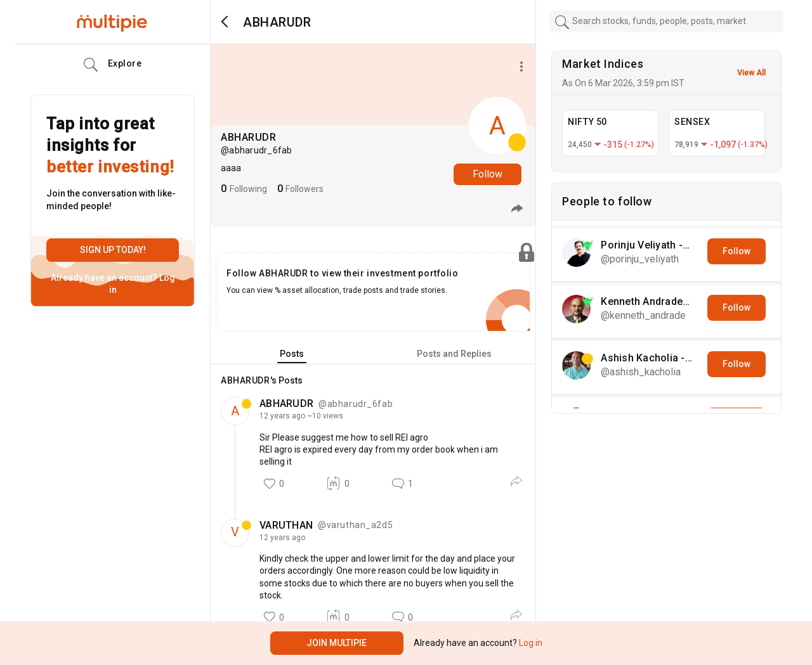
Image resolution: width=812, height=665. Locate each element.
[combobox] (667, 21)
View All (751, 73)
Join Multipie (337, 643)
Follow (488, 174)
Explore (113, 65)
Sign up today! (113, 250)
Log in (530, 643)
